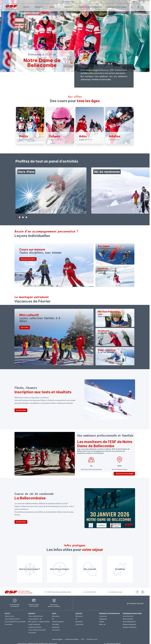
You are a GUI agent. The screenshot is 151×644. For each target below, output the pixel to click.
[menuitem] (16, 614)
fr (134, 2)
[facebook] (140, 2)
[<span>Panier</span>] (143, 7)
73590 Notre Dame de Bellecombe (59, 592)
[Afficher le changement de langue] (136, 2)
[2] (87, 61)
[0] (80, 61)
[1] (83, 61)
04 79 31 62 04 (91, 592)
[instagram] (144, 2)
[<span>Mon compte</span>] (138, 7)
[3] (26, 217)
